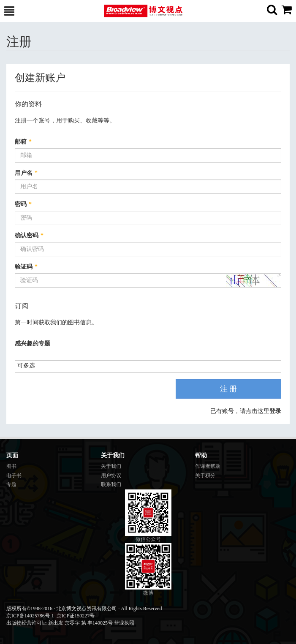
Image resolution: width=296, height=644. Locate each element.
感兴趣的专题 (33, 344)
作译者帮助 (208, 466)
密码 (23, 204)
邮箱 (23, 142)
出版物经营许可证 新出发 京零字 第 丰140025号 (60, 623)
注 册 (229, 389)
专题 (11, 484)
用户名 (26, 173)
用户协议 (111, 476)
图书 (11, 466)
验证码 (26, 267)
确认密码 (29, 235)
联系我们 (111, 484)
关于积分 (205, 476)
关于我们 (111, 466)
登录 (275, 411)
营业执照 (124, 623)
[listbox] (29, 366)
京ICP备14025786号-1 (30, 616)
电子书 (14, 476)
